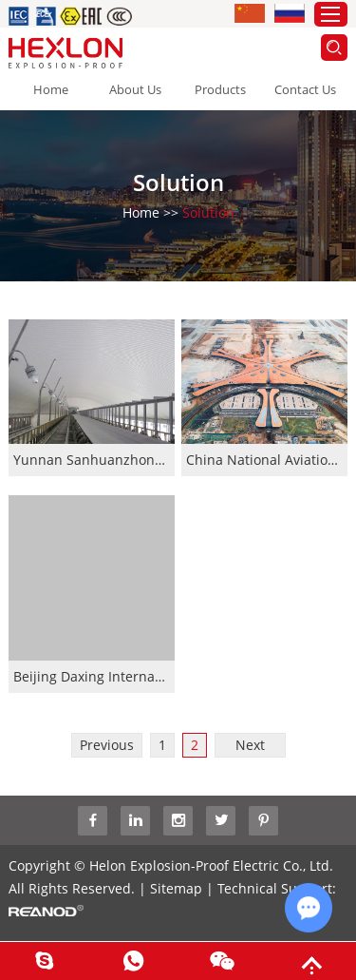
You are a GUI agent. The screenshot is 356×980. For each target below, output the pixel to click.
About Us (135, 89)
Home (51, 89)
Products (220, 89)
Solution (208, 211)
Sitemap (176, 888)
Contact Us (305, 89)
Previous (107, 745)
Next (250, 745)
